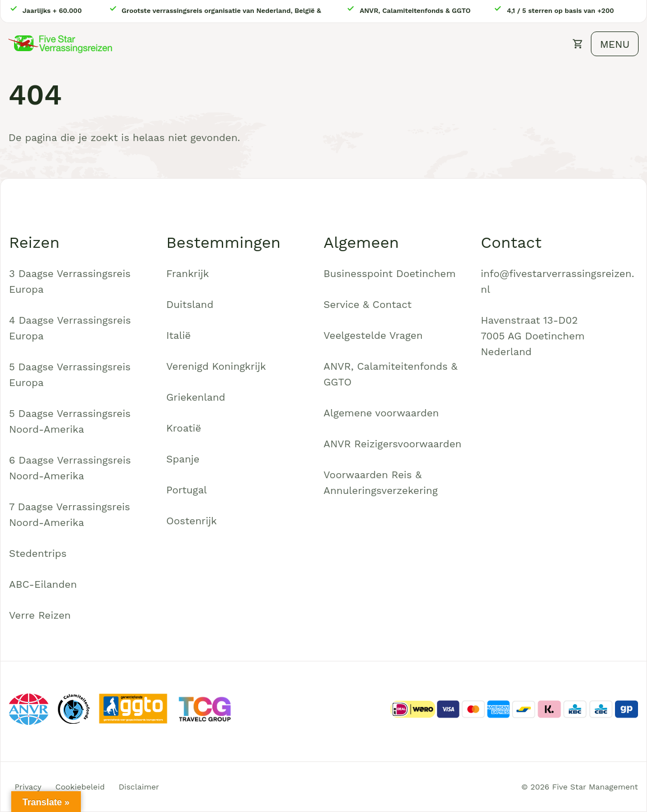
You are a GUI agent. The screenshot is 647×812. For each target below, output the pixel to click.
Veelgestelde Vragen (373, 335)
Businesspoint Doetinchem (389, 273)
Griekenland (196, 397)
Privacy (28, 787)
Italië (179, 335)
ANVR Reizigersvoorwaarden (393, 444)
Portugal (186, 490)
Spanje (183, 459)
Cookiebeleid (80, 787)
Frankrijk (188, 273)
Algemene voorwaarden (381, 413)
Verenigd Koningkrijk (216, 366)
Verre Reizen (40, 615)
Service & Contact (368, 304)
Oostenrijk (192, 521)
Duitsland (190, 304)
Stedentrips (38, 553)
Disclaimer (139, 787)
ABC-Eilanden (43, 584)
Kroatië (184, 428)
